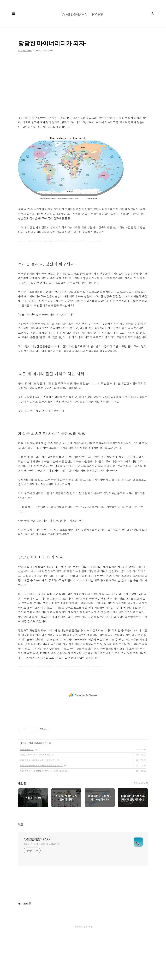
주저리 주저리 (27, 743)
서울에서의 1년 (27, 749)
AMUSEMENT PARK (37, 839)
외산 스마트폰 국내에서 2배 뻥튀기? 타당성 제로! (42, 771)
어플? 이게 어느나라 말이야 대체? (35, 755)
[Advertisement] (83, 85)
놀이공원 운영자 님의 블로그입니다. (42, 844)
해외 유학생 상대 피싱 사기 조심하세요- (38, 760)
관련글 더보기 (141, 783)
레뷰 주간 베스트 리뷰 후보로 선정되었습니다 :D (42, 765)
